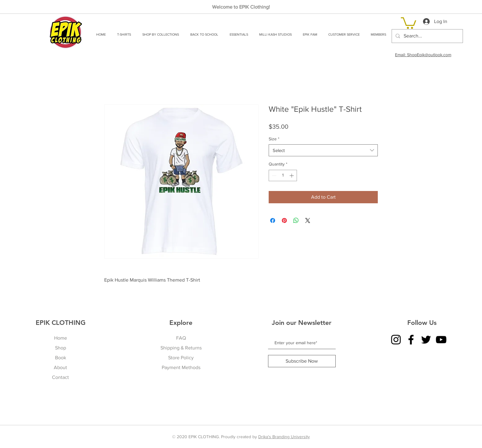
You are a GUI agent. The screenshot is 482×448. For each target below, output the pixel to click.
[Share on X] (308, 220)
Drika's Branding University (284, 437)
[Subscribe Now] (302, 361)
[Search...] (427, 36)
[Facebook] (411, 340)
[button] (124, 34)
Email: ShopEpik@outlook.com (423, 55)
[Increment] (292, 175)
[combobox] (323, 150)
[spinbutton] (283, 175)
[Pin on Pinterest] (284, 220)
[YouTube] (441, 340)
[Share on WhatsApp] (296, 220)
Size (274, 139)
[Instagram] (396, 340)
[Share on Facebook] (273, 220)
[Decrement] (273, 175)
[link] (409, 22)
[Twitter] (426, 340)
